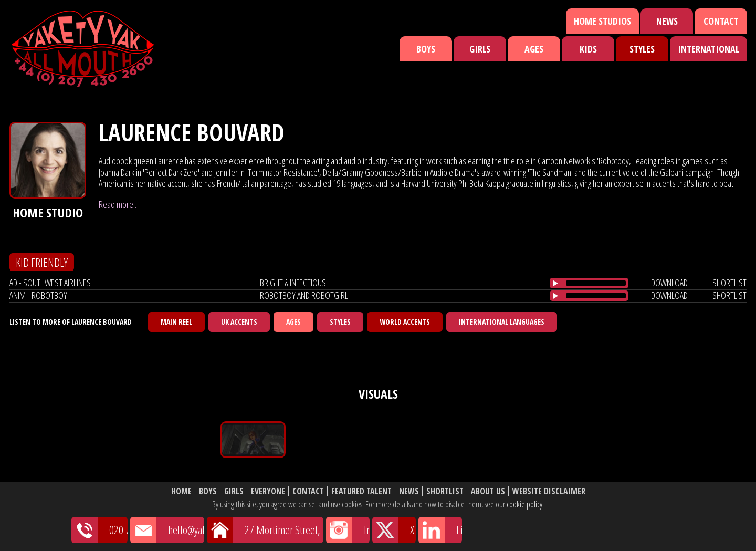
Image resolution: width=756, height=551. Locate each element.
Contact (721, 21)
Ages (534, 49)
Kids (588, 49)
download (669, 283)
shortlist (729, 283)
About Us (488, 491)
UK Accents (239, 322)
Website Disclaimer (549, 491)
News (667, 21)
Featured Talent (361, 491)
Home (181, 491)
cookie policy (524, 504)
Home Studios (602, 21)
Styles (642, 49)
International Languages (502, 322)
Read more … (120, 204)
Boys (426, 49)
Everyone (268, 491)
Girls (480, 49)
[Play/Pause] (555, 283)
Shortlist (445, 491)
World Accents (405, 322)
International (708, 49)
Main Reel (176, 322)
